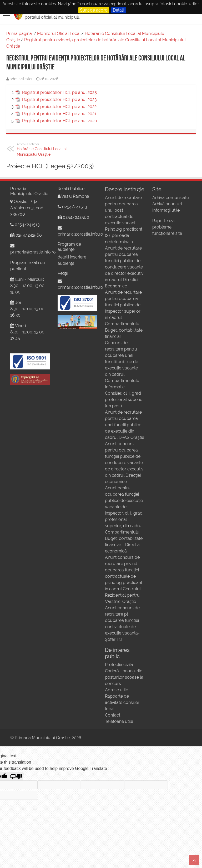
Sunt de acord (94, 10)
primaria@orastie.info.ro (33, 252)
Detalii (119, 10)
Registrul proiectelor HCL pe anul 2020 (60, 121)
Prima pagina (19, 34)
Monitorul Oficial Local (59, 34)
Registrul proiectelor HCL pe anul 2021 (59, 114)
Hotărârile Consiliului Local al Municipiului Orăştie (44, 149)
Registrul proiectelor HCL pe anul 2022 (59, 107)
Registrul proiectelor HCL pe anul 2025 (59, 92)
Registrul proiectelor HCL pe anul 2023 (59, 100)
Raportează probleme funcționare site (167, 227)
